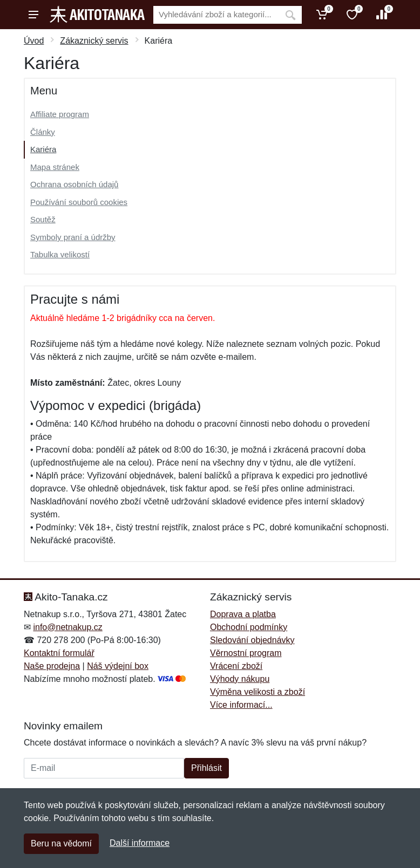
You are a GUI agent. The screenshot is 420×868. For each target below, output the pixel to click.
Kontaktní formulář (59, 653)
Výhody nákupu (240, 679)
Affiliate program (60, 114)
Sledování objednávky (252, 640)
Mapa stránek (55, 167)
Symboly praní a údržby (73, 237)
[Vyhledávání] (216, 15)
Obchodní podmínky (249, 627)
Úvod (34, 41)
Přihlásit (206, 768)
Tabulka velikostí (60, 254)
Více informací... (241, 705)
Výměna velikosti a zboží (258, 692)
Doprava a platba (243, 614)
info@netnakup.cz (67, 627)
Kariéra (43, 149)
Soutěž (43, 219)
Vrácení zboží (236, 666)
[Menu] (33, 15)
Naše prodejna (52, 666)
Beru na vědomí (61, 843)
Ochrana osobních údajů (74, 184)
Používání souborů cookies (79, 202)
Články (43, 132)
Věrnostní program (246, 653)
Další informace (140, 843)
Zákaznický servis (94, 41)
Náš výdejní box (118, 666)
